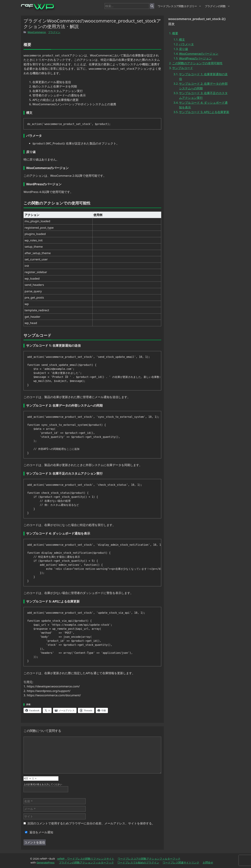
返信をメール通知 (38, 832)
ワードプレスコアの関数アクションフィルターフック (149, 859)
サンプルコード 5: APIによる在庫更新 (204, 112)
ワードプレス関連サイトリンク (181, 862)
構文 (182, 39)
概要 (175, 33)
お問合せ (208, 862)
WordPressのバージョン (195, 58)
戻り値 (183, 49)
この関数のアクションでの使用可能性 (197, 63)
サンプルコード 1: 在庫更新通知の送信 (203, 77)
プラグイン (54, 32)
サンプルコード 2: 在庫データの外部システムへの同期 (203, 86)
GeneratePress (45, 862)
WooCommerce (37, 32)
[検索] (152, 6)
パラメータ (186, 44)
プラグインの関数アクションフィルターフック (86, 862)
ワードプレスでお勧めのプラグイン (138, 862)
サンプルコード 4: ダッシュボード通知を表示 (203, 105)
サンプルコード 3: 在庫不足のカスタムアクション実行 (203, 95)
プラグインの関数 (217, 6)
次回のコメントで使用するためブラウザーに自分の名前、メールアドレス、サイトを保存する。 (91, 823)
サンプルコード (183, 68)
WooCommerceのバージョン (199, 54)
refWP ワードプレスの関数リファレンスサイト (86, 859)
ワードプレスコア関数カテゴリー (180, 6)
